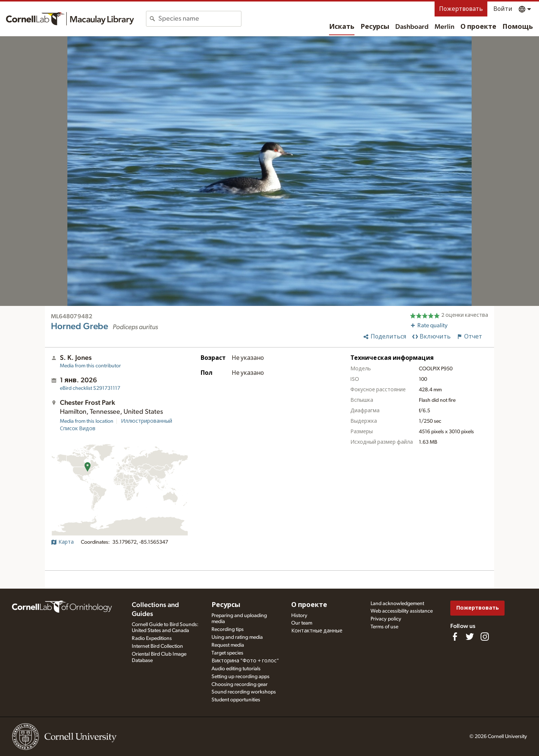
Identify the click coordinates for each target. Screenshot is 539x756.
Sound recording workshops (244, 692)
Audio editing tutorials (236, 669)
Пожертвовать (461, 9)
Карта (62, 542)
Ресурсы (375, 27)
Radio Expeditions (152, 638)
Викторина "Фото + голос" (245, 661)
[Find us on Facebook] (455, 637)
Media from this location (87, 421)
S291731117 (90, 388)
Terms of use (384, 627)
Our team (302, 623)
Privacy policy (386, 619)
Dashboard (412, 27)
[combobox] (200, 19)
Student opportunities (236, 700)
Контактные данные (317, 631)
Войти (503, 9)
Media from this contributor (90, 366)
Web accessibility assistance (402, 611)
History (299, 616)
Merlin (444, 27)
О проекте (478, 27)
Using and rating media (237, 637)
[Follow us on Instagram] (485, 637)
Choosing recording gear (240, 684)
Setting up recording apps (240, 677)
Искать (342, 27)
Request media (228, 645)
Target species (227, 653)
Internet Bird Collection (157, 646)
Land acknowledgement (397, 604)
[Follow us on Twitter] (470, 637)
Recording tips (228, 629)
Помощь (518, 27)
